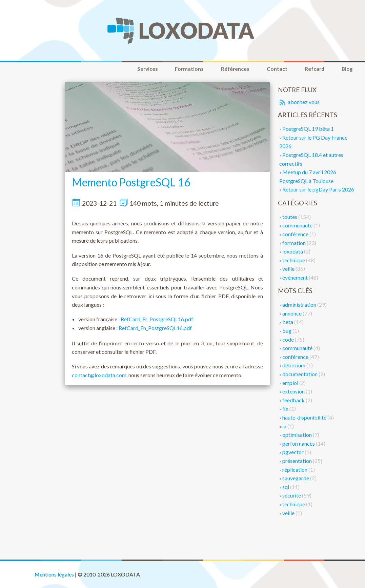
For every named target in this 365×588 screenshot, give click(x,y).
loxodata (293, 252)
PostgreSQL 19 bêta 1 (308, 129)
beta (288, 322)
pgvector (293, 453)
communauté (298, 226)
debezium (294, 366)
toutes (290, 217)
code (289, 340)
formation (295, 243)
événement (296, 278)
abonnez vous (299, 103)
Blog (346, 69)
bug (287, 331)
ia (285, 427)
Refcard (312, 69)
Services (138, 69)
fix (286, 409)
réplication (295, 470)
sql (286, 487)
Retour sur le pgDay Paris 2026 (318, 190)
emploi (291, 383)
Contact (273, 69)
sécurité (292, 496)
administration (300, 305)
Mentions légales (54, 575)
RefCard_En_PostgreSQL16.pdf (155, 328)
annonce (292, 314)
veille (289, 269)
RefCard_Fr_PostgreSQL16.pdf (157, 320)
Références (229, 69)
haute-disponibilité (305, 418)
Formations (182, 69)
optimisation (298, 435)
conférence (296, 234)
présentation (298, 461)
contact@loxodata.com (99, 375)
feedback (294, 400)
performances (299, 444)
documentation (300, 374)
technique (294, 260)
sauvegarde (296, 479)
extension (294, 392)
